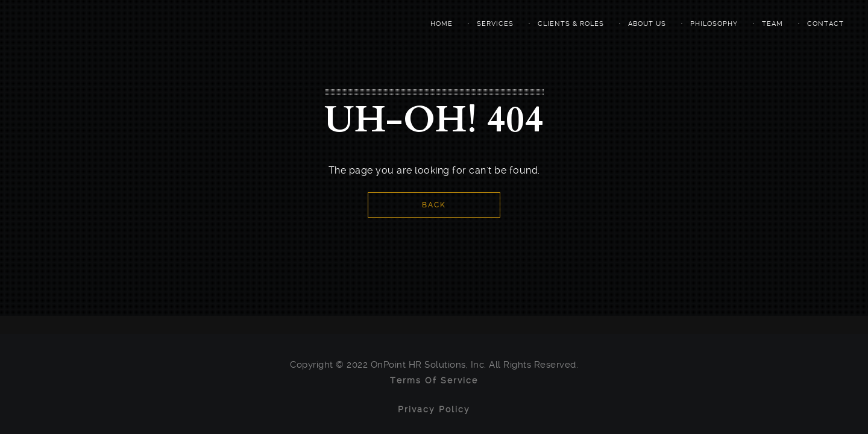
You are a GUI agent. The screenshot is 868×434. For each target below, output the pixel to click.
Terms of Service (434, 380)
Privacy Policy (434, 409)
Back (434, 205)
